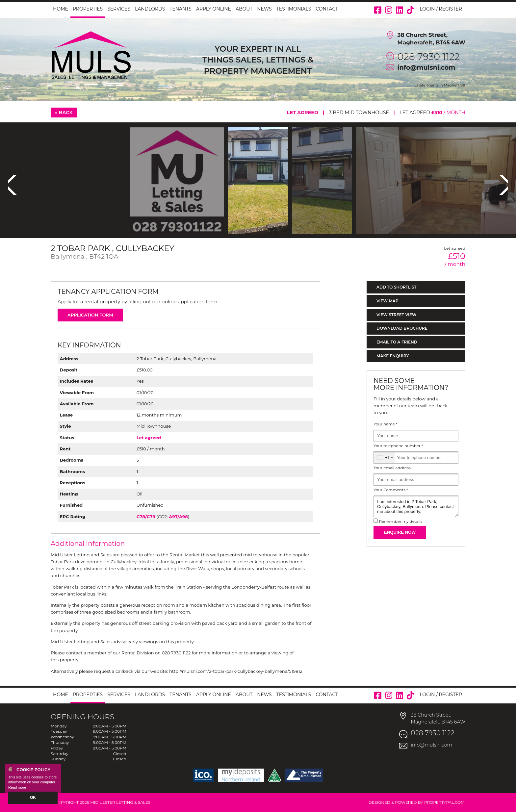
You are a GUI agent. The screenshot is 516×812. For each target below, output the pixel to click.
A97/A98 (178, 517)
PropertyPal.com (444, 802)
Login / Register (441, 9)
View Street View (396, 315)
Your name (386, 424)
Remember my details (400, 521)
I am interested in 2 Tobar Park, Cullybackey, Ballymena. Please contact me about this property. (416, 506)
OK (33, 798)
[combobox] (384, 457)
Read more (17, 788)
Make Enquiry (393, 356)
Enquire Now (400, 532)
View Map (387, 301)
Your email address (392, 468)
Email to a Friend (397, 342)
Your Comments (391, 490)
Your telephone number (398, 446)
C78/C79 (146, 517)
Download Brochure (402, 328)
